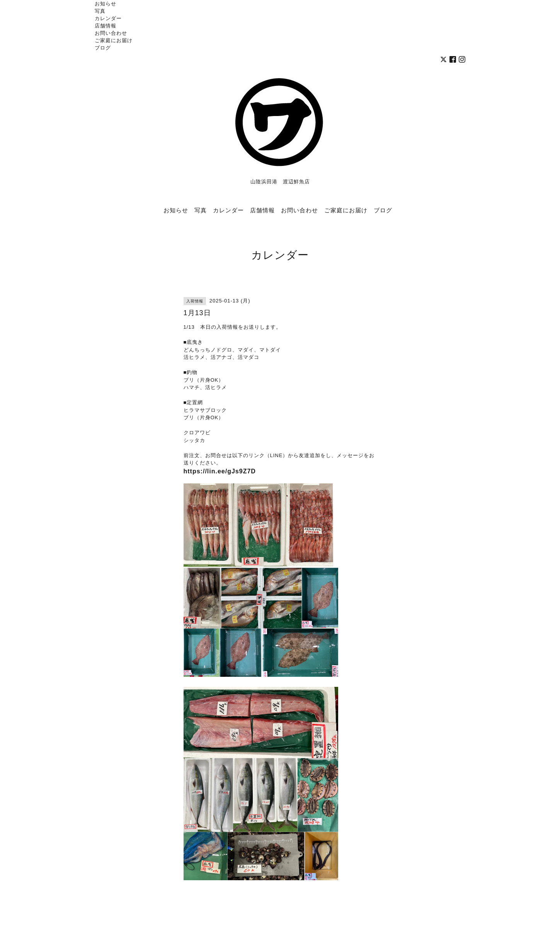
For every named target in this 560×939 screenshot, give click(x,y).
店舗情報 (106, 26)
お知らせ (106, 3)
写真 (100, 11)
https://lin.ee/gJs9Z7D (220, 471)
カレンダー (108, 18)
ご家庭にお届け (114, 40)
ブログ (103, 48)
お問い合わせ (111, 33)
